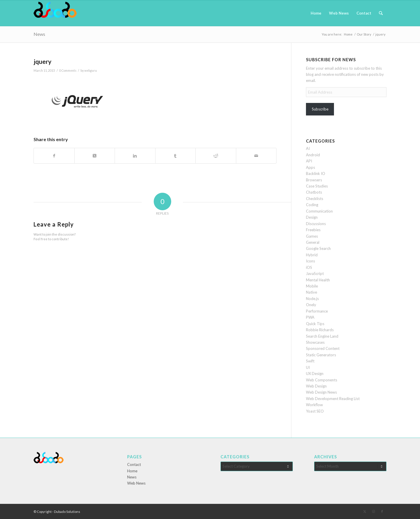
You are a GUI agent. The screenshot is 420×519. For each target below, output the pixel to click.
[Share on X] (95, 156)
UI (308, 367)
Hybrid (312, 255)
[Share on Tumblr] (176, 156)
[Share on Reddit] (216, 156)
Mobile (312, 286)
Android (313, 155)
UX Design (315, 374)
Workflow (314, 405)
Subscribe (320, 109)
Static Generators (321, 355)
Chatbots (314, 192)
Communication (319, 211)
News (39, 34)
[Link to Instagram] (373, 511)
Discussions (316, 224)
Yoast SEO (315, 411)
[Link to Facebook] (382, 511)
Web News (136, 483)
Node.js (312, 299)
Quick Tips (315, 324)
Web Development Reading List (333, 399)
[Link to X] (365, 511)
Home (132, 471)
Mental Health (318, 280)
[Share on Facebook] (54, 156)
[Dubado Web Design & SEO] (55, 13)
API (309, 161)
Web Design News (321, 392)
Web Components (322, 380)
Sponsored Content (323, 348)
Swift (310, 361)
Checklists (315, 199)
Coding (312, 205)
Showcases (315, 342)
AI (308, 148)
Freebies (313, 230)
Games (312, 236)
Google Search (318, 248)
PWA (310, 317)
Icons (310, 261)
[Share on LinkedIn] (135, 156)
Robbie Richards (320, 330)
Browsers (314, 180)
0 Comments (68, 71)
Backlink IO (316, 173)
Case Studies (317, 186)
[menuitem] (316, 13)
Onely (311, 305)
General (313, 242)
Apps (310, 167)
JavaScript (315, 273)
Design (312, 217)
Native (311, 292)
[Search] (381, 13)
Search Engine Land (322, 336)
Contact (134, 464)
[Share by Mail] (256, 156)
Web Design (316, 386)
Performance (317, 311)
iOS (309, 267)
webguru (91, 71)
